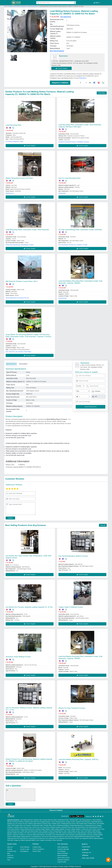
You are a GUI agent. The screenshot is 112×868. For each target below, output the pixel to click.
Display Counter (71, 822)
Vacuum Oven (28, 827)
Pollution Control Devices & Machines (18, 6)
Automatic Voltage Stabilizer (73, 829)
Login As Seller (62, 862)
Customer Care (12, 851)
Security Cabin (47, 824)
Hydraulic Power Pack (68, 827)
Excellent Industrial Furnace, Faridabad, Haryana (74, 142)
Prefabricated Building (63, 825)
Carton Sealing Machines (58, 822)
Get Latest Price (66, 17)
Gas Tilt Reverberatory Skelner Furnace (73, 556)
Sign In (97, 3)
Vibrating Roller (74, 820)
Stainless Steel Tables (31, 822)
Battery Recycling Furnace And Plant (19, 178)
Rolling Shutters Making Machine (21, 837)
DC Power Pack (45, 827)
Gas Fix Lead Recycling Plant (69, 178)
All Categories (24, 851)
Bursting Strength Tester (35, 831)
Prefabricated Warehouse (76, 825)
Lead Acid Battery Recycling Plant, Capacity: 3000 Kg (78, 759)
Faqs (9, 860)
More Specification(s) (57, 51)
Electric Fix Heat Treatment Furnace (72, 708)
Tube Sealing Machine (85, 820)
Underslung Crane (87, 829)
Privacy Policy (37, 851)
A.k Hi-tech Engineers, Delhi (14, 142)
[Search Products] (37, 3)
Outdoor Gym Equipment (82, 838)
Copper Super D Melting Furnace (71, 607)
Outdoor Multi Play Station (50, 820)
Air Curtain (33, 833)
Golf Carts (10, 840)
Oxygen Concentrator (46, 840)
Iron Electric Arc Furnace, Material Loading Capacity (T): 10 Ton (29, 607)
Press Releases (25, 847)
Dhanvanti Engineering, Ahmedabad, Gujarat (20, 245)
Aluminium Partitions (18, 822)
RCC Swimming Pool (52, 838)
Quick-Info (10, 855)
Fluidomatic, (62, 193)
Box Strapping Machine (44, 822)
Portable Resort (92, 824)
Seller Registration (63, 847)
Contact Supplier (61, 68)
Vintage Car (17, 840)
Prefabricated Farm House (68, 824)
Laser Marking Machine (26, 820)
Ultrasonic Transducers (19, 835)
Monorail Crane (15, 831)
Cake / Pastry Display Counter (72, 831)
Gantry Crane (96, 829)
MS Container (27, 825)
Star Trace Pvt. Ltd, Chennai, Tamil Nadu (18, 352)
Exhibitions (11, 858)
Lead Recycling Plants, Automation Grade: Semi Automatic (27, 230)
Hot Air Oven (36, 827)
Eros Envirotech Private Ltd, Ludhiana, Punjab (73, 245)
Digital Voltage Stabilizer (58, 829)
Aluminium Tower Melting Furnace (18, 657)
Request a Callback (60, 83)
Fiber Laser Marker (86, 831)
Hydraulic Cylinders (56, 827)
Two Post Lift (45, 837)
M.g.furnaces (63, 56)
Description (23, 364)
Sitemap (10, 849)
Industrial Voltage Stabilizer (43, 829)
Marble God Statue (18, 833)
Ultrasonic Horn (72, 833)
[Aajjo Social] (93, 816)
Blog (9, 853)
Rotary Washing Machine (27, 829)
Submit (10, 518)
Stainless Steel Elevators (35, 824)
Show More (102, 93)
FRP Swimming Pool (22, 838)
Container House (18, 827)
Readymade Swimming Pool (66, 838)
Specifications (11, 364)
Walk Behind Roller (63, 820)
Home (6, 6)
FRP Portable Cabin (17, 825)
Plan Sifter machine (61, 833)
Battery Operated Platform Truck (30, 840)
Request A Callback (56, 810)
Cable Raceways (82, 833)
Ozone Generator (57, 840)
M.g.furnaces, (63, 298)
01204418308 (86, 847)
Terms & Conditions (38, 849)
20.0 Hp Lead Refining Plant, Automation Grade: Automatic (80, 230)
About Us (10, 847)
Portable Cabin (38, 820)
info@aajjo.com (87, 852)
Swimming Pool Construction (37, 838)
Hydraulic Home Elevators (83, 822)
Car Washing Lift (36, 837)
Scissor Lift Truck (22, 824)
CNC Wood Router (80, 827)
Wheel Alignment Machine (57, 837)
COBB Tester (24, 831)
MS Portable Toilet (82, 824)
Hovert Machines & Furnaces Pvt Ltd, (17, 298)
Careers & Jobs (25, 849)
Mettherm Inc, (10, 193)
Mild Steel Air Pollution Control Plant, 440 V (22, 281)
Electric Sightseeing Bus (96, 838)
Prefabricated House (90, 825)
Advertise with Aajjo (63, 849)
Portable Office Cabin (50, 825)
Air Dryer (90, 835)
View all (103, 525)
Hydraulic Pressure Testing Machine (53, 831)
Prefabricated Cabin (37, 825)
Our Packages (62, 851)
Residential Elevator (97, 822)
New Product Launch (64, 858)
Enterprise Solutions (63, 860)
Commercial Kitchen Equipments (46, 833)
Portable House (56, 824)
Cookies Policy (37, 847)
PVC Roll (27, 833)
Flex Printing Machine (92, 827)
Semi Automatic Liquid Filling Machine (76, 835)
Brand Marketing (62, 855)
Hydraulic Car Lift (12, 824)
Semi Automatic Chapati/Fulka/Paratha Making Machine (80, 837)
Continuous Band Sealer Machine (36, 835)
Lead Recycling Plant (33, 6)
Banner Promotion (63, 853)
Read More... (83, 78)
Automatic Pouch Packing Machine (55, 835)
